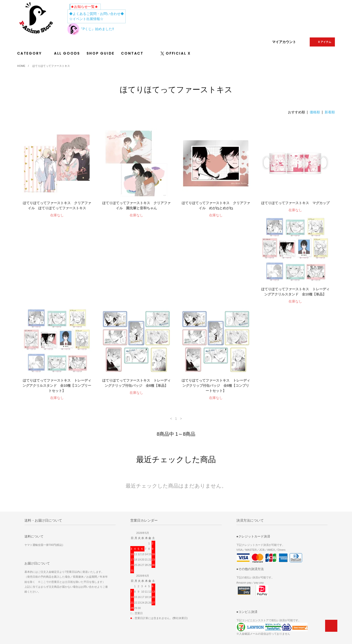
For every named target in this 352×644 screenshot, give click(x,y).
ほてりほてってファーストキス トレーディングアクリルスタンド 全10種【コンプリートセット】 (136, 299)
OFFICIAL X (176, 53)
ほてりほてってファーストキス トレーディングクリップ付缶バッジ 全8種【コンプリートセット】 (295, 299)
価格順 (315, 112)
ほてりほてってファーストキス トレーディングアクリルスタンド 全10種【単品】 (57, 297)
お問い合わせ (240, 610)
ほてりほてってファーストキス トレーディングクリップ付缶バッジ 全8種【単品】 (216, 297)
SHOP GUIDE (100, 53)
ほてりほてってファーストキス (51, 66)
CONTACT (132, 53)
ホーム (185, 575)
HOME (21, 66)
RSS (235, 589)
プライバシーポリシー (246, 603)
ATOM (245, 589)
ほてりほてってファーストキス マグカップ (295, 203)
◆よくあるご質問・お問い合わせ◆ (97, 14)
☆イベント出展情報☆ (86, 19)
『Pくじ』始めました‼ (91, 29)
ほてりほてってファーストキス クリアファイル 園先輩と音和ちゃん (136, 205)
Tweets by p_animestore (42, 585)
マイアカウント (284, 42)
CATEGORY (32, 53)
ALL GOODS (67, 53)
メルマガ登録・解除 (245, 582)
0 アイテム (322, 42)
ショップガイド (242, 596)
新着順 (330, 112)
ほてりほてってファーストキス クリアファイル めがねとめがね (216, 205)
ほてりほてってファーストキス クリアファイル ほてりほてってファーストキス (57, 205)
